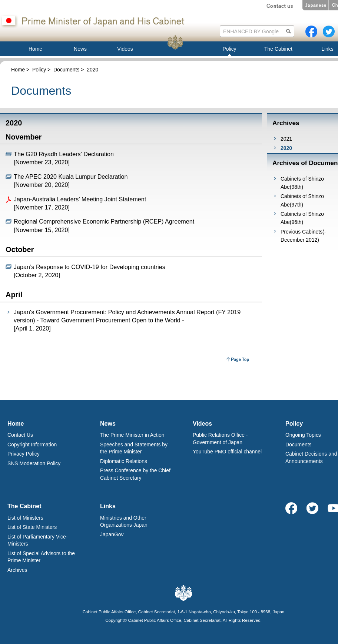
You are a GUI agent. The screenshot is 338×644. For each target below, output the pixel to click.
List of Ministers (25, 518)
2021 (286, 139)
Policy (39, 70)
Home (18, 70)
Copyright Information (32, 445)
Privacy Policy (24, 454)
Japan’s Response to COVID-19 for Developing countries (90, 267)
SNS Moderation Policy (34, 463)
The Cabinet (24, 506)
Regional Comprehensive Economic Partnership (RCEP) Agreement (104, 221)
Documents (67, 70)
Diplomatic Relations (124, 461)
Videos (202, 424)
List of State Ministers (32, 527)
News (108, 424)
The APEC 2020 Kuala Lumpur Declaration (71, 177)
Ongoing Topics (303, 435)
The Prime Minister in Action (132, 435)
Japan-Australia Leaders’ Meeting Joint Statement (80, 199)
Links (108, 506)
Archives (17, 570)
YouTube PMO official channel (227, 452)
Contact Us (20, 435)
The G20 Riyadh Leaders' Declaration (64, 154)
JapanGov (112, 534)
